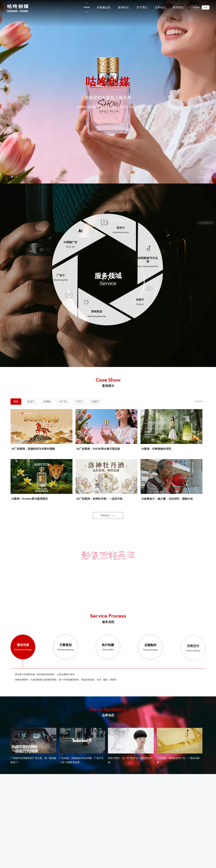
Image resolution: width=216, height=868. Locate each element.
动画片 (95, 404)
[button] (12, 177)
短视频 (47, 404)
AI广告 (63, 404)
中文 (206, 7)
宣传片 (31, 404)
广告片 (79, 404)
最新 (16, 404)
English (197, 7)
